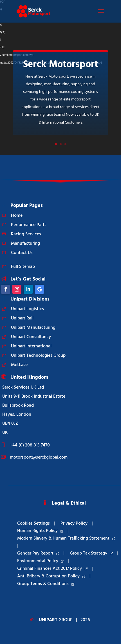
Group (56, 620)
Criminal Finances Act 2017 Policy (52, 569)
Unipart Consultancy (31, 337)
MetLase (19, 365)
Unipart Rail (22, 318)
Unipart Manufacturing (33, 328)
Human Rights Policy (40, 531)
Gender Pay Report (38, 553)
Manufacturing (25, 244)
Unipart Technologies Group (38, 356)
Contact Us (22, 253)
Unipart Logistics (27, 309)
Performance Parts (29, 225)
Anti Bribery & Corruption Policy (51, 576)
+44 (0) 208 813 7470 (30, 445)
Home (17, 216)
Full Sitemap (23, 267)
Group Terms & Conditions (46, 584)
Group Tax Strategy (91, 553)
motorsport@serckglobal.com (39, 457)
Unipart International (31, 346)
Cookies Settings (33, 523)
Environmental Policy (41, 561)
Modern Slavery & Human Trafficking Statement (66, 538)
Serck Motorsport (61, 65)
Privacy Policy (74, 523)
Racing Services (26, 234)
